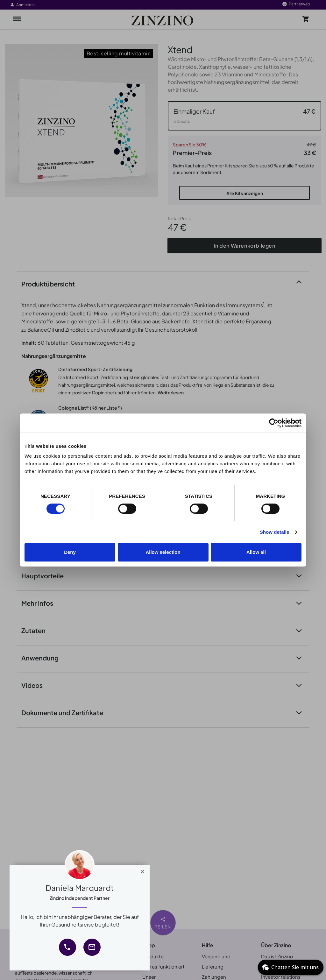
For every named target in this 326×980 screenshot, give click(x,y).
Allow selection (163, 552)
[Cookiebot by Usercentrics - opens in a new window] (274, 423)
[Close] (142, 870)
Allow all (256, 552)
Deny (70, 552)
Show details (275, 532)
